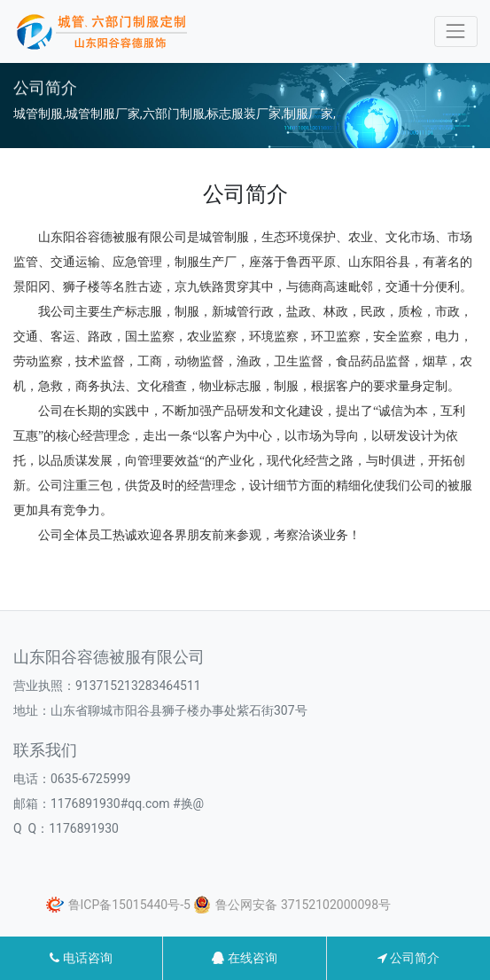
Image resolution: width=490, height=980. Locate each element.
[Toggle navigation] (456, 31)
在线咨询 (244, 958)
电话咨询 (81, 958)
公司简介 (408, 958)
